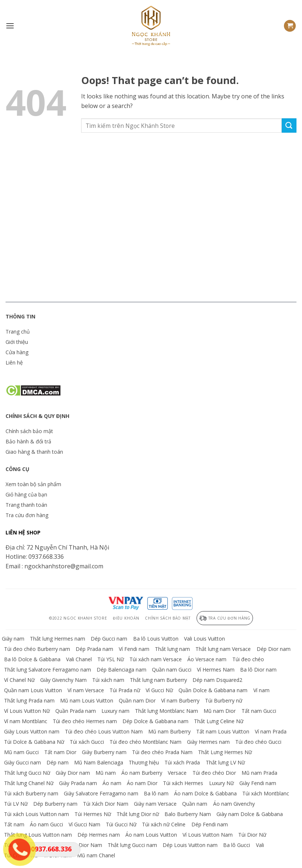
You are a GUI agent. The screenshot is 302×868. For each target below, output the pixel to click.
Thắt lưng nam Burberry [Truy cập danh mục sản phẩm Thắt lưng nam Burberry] (158, 680)
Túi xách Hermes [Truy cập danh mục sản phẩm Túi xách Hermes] (183, 783)
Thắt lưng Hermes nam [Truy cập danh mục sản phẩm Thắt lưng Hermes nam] (58, 639)
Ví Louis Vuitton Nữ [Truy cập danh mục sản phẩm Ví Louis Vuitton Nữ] (27, 711)
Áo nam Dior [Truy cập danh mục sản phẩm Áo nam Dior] (142, 783)
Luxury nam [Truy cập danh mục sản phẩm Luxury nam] (115, 711)
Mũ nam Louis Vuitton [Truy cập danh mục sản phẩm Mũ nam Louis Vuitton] (87, 700)
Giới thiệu (17, 342)
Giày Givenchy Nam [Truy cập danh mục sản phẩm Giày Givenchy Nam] (63, 680)
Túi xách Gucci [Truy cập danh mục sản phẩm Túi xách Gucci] (87, 742)
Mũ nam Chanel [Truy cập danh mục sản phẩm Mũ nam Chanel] (96, 855)
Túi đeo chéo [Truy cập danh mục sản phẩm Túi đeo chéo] (248, 659)
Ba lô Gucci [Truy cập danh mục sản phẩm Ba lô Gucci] (237, 845)
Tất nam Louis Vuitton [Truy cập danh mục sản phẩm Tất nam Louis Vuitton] (223, 731)
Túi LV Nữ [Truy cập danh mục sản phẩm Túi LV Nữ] (16, 804)
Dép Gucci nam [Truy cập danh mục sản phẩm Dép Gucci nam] (109, 639)
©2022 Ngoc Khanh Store (78, 618)
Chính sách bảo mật (29, 431)
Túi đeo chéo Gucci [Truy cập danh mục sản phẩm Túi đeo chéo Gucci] (258, 742)
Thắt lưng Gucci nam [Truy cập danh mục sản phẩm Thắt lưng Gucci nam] (132, 845)
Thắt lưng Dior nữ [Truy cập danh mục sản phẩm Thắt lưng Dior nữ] (138, 814)
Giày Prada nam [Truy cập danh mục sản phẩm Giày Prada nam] (78, 783)
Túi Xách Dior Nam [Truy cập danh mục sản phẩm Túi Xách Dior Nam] (106, 804)
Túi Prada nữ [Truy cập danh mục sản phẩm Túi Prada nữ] (125, 690)
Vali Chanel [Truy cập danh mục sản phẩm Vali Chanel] (79, 659)
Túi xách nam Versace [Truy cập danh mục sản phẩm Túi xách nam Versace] (156, 659)
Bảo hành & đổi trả (28, 441)
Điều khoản (126, 618)
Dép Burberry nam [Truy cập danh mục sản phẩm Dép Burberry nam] (55, 804)
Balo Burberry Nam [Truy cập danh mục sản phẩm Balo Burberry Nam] (188, 814)
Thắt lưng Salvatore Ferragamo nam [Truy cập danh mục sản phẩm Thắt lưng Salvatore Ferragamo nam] (48, 670)
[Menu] (10, 26)
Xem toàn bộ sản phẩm (33, 484)
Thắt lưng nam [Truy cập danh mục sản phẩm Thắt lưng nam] (172, 649)
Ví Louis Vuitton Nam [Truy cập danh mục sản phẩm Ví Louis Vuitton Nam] (208, 835)
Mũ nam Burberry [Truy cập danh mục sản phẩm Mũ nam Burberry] (169, 731)
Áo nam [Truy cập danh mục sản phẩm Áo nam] (112, 783)
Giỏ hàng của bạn (26, 494)
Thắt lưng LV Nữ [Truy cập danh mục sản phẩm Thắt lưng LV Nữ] (225, 762)
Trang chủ (18, 332)
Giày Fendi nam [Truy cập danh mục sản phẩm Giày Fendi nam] (258, 783)
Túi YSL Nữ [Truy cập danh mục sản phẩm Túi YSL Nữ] (111, 659)
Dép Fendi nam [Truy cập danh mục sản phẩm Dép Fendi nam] (210, 824)
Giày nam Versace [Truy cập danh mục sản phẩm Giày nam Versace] (155, 804)
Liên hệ (14, 362)
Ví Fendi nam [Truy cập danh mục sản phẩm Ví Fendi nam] (134, 649)
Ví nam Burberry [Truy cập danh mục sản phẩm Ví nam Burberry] (180, 700)
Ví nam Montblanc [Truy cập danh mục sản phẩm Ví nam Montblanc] (26, 721)
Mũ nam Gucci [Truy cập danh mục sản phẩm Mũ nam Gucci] (21, 752)
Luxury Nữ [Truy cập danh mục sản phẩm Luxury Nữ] (221, 783)
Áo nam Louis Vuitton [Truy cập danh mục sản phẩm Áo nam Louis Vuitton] (151, 835)
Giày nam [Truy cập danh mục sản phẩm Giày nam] (13, 639)
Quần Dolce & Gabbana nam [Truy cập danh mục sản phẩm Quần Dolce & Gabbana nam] (213, 690)
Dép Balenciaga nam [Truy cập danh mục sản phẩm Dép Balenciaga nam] (122, 670)
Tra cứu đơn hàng (27, 515)
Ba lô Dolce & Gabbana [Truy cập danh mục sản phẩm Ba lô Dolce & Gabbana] (32, 659)
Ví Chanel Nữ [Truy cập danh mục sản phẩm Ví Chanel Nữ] (19, 680)
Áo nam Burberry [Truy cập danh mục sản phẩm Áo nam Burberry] (142, 773)
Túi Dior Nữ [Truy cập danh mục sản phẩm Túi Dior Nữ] (252, 835)
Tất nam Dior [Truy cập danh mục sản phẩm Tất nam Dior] (60, 752)
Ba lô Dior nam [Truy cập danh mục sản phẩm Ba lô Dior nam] (258, 670)
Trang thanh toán (26, 505)
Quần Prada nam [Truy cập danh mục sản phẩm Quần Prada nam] (76, 711)
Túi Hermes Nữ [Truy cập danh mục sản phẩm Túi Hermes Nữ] (93, 814)
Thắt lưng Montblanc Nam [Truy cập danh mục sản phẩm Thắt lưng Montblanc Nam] (166, 711)
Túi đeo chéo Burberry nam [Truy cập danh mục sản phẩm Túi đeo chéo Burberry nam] (37, 649)
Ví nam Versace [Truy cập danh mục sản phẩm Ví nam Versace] (86, 690)
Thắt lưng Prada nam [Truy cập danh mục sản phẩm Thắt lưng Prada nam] (29, 700)
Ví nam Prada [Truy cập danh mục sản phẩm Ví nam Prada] (271, 731)
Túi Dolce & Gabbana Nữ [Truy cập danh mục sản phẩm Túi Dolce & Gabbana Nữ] (34, 742)
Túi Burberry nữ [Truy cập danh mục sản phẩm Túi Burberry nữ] (224, 700)
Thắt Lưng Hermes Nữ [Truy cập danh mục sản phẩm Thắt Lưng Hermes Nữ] (225, 752)
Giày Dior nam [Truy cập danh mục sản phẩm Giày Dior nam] (73, 773)
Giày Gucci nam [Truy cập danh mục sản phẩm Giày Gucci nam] (22, 762)
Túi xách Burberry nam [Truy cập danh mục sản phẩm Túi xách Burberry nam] (31, 793)
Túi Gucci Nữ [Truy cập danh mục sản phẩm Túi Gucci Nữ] (121, 824)
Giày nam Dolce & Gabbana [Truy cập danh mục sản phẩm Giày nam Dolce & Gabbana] (250, 814)
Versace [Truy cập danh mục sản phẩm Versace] (177, 773)
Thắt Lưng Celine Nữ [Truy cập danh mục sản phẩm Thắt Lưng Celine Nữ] (219, 721)
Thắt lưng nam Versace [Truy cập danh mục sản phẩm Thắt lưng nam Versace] (223, 649)
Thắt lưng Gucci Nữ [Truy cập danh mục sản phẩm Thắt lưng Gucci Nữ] (27, 773)
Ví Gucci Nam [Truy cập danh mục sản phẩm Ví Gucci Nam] (84, 824)
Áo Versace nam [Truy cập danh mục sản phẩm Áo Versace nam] (207, 659)
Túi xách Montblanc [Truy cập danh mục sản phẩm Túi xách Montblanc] (266, 793)
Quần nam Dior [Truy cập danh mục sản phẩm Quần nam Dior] (137, 700)
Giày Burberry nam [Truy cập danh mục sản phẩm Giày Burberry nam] (104, 752)
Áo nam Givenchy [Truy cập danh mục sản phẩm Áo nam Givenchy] (234, 804)
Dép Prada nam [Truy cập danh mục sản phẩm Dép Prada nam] (94, 649)
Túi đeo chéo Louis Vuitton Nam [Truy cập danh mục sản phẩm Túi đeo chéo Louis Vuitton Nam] (104, 731)
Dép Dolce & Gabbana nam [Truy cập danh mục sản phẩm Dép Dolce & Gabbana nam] (155, 721)
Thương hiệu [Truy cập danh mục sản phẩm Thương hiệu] (144, 762)
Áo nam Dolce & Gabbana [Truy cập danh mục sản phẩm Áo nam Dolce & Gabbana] (205, 793)
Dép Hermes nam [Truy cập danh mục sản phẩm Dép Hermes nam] (99, 835)
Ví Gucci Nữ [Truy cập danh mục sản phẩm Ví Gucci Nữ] (159, 690)
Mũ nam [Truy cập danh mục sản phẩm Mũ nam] (106, 773)
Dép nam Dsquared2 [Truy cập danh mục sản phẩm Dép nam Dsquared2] (217, 680)
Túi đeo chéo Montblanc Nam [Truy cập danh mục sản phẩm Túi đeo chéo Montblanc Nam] (145, 742)
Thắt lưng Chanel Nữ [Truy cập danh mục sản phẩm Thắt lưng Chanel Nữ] (29, 783)
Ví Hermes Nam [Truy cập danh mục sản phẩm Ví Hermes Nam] (216, 670)
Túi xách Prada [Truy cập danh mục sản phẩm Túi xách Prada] (182, 762)
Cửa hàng (17, 352)
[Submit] (289, 126)
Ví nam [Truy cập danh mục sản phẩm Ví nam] (261, 690)
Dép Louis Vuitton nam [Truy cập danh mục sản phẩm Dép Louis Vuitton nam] (190, 845)
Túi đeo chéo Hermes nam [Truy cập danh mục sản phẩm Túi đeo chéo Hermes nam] (85, 721)
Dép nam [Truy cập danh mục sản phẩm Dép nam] (58, 762)
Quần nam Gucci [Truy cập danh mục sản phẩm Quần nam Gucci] (172, 670)
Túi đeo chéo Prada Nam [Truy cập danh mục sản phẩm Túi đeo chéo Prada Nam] (162, 752)
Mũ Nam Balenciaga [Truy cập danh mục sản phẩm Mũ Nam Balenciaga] (99, 762)
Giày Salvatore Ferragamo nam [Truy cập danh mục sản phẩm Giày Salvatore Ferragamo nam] (101, 793)
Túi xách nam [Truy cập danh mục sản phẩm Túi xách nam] (108, 680)
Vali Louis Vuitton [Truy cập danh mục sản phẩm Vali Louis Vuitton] (204, 639)
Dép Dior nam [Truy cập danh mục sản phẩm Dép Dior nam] (274, 649)
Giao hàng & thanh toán (34, 452)
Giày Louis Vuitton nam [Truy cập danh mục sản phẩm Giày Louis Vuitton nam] (32, 731)
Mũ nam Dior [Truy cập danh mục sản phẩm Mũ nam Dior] (220, 711)
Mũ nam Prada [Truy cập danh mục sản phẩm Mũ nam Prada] (259, 773)
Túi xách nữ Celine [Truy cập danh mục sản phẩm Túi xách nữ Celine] (164, 824)
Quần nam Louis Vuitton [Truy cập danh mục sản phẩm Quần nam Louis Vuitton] (33, 690)
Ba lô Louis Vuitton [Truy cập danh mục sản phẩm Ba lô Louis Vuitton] (156, 639)
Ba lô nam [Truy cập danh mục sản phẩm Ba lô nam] (156, 793)
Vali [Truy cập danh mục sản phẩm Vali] (260, 845)
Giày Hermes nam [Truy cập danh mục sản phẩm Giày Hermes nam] (208, 742)
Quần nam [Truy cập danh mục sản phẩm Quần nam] (195, 804)
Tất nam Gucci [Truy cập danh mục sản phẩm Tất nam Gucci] (259, 711)
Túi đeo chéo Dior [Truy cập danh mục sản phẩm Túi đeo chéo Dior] (214, 773)
